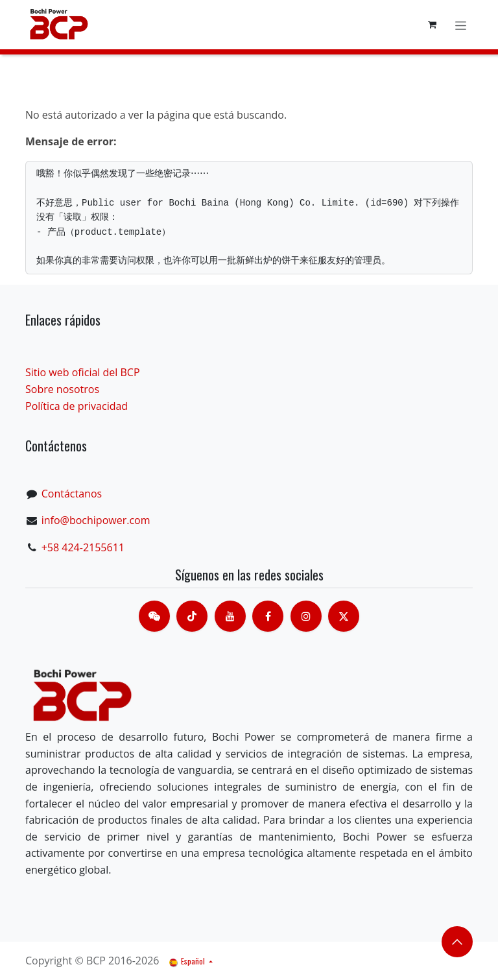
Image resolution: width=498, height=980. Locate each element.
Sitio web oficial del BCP (83, 372)
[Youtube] (230, 616)
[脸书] (268, 616)
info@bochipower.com (96, 520)
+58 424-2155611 (83, 547)
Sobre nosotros (62, 389)
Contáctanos (72, 494)
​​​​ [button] (457, 942)
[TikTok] (192, 616)
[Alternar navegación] (461, 24)
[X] (344, 616)
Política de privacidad (77, 406)
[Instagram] (306, 616)
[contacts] (154, 616)
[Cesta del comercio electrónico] (432, 25)
